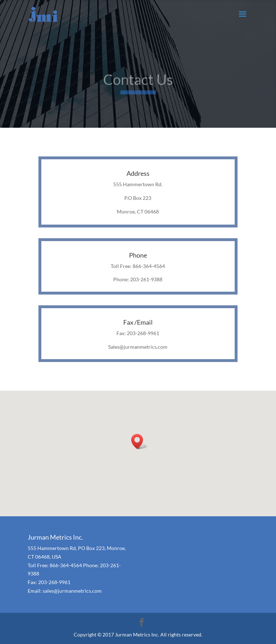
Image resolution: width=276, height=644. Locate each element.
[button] (139, 441)
